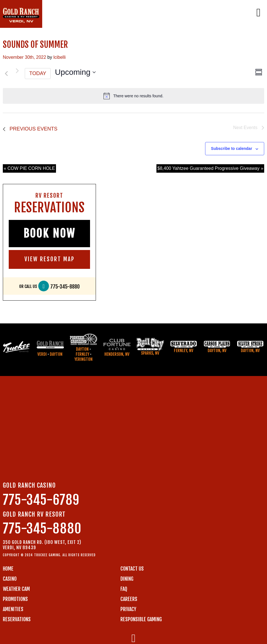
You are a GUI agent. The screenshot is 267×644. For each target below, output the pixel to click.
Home (8, 569)
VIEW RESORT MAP (50, 259)
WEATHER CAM (16, 589)
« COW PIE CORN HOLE (29, 168)
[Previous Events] (6, 74)
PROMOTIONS (15, 599)
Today (38, 73)
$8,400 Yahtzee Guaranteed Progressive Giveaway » (210, 168)
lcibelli (60, 57)
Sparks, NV (150, 353)
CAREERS (129, 599)
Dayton (56, 354)
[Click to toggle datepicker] (75, 72)
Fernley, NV (184, 351)
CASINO (10, 579)
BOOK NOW (49, 233)
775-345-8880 (65, 287)
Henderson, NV (117, 354)
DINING (127, 579)
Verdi (42, 354)
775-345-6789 (41, 500)
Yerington (83, 359)
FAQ (124, 589)
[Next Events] (17, 71)
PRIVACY (128, 609)
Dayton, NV (217, 351)
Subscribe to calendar (232, 148)
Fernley (82, 354)
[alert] (133, 96)
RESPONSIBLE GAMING (141, 619)
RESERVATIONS (17, 619)
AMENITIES (13, 609)
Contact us (132, 569)
